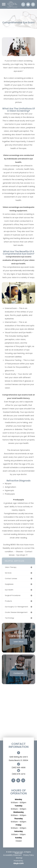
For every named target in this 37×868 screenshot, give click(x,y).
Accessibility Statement (12, 855)
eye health (9, 590)
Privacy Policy (29, 855)
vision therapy (11, 567)
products (8, 601)
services (8, 573)
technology (10, 618)
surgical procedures (13, 595)
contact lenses (11, 579)
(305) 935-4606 (19, 768)
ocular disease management (16, 612)
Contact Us (18, 673)
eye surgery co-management (17, 607)
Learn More (19, 642)
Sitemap (19, 858)
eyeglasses (9, 584)
